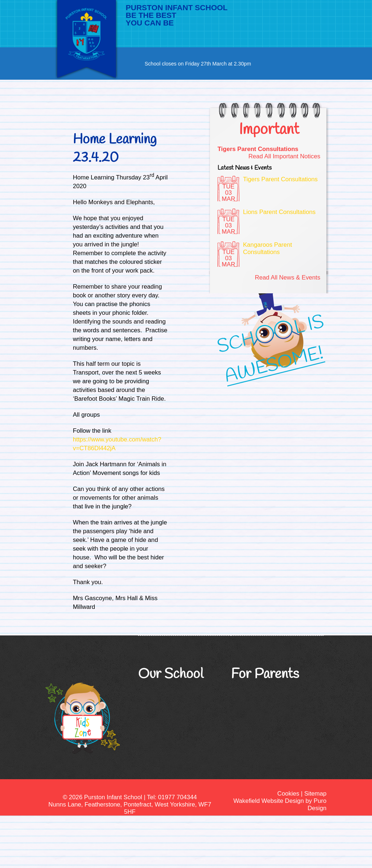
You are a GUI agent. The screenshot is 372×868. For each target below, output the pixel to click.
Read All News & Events (287, 278)
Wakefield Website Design (268, 801)
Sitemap (315, 794)
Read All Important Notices (284, 156)
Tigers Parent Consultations (258, 149)
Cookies (288, 794)
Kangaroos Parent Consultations (267, 248)
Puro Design (317, 804)
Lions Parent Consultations (279, 212)
